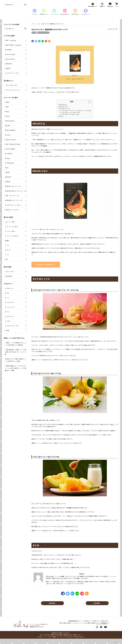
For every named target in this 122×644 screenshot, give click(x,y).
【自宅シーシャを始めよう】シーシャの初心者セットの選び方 (15, 349)
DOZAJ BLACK (10, 126)
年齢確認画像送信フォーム (75, 626)
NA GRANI (8, 55)
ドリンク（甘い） (11, 237)
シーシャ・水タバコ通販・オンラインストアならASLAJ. (58, 642)
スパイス (8, 255)
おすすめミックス (65, 114)
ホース (7, 303)
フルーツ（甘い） (11, 227)
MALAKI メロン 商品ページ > (46, 270)
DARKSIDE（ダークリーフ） (14, 206)
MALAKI (8, 131)
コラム (34, 38)
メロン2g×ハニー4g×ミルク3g (70, 120)
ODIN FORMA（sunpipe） (14, 50)
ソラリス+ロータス (11, 91)
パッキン (8, 326)
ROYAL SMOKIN (10, 136)
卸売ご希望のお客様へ (66, 628)
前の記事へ (52, 609)
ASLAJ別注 (8, 282)
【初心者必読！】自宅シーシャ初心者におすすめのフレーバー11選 (15, 357)
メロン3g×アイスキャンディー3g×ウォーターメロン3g (76, 116)
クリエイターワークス (12, 78)
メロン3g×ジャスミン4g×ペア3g (71, 118)
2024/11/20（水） (113, 34)
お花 (6, 265)
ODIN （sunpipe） (11, 46)
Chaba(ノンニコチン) (12, 215)
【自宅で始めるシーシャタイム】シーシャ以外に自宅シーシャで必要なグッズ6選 (15, 373)
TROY (7, 112)
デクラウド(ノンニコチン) (13, 210)
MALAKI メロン (64, 112)
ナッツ (7, 260)
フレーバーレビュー (43, 38)
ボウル (7, 298)
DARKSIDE (9, 69)
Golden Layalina (11, 145)
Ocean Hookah (10, 60)
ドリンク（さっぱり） (12, 241)
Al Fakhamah (9, 168)
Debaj (7, 117)
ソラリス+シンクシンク (12, 95)
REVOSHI (8, 182)
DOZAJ (7, 122)
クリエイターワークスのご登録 (81, 628)
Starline (8, 140)
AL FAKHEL (9, 159)
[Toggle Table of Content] (89, 107)
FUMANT (8, 74)
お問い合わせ (105, 626)
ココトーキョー (10, 277)
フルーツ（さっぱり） (12, 232)
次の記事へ (97, 609)
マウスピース (9, 294)
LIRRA (7, 108)
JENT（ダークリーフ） (12, 201)
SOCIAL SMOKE (10, 154)
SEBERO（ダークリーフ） (13, 192)
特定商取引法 (104, 628)
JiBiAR (7, 178)
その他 (7, 336)
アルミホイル (9, 322)
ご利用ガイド (88, 626)
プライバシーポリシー (102, 629)
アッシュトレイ (10, 312)
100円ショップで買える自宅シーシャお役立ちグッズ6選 (15, 365)
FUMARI (8, 187)
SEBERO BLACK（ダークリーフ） (16, 196)
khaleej (8, 164)
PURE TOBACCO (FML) (13, 150)
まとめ (61, 121)
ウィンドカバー (10, 308)
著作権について (95, 628)
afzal (7, 173)
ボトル (7, 317)
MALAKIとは (63, 110)
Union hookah (10, 64)
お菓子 (7, 246)
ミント (7, 251)
